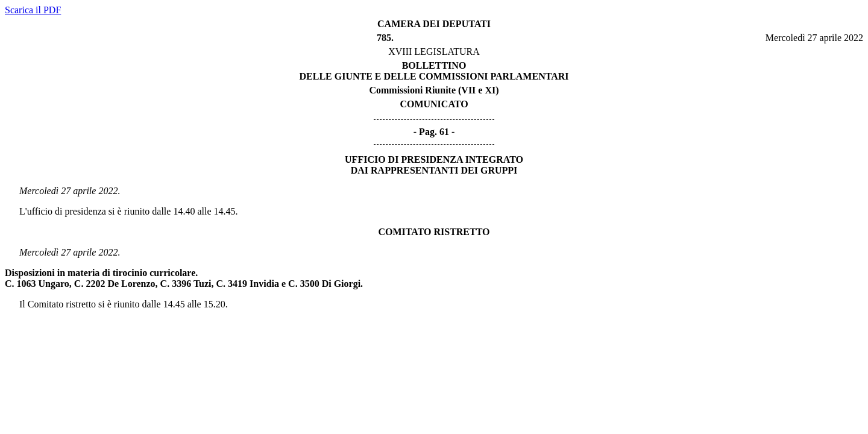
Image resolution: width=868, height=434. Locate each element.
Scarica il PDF (33, 10)
